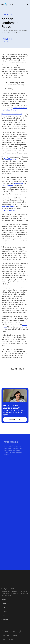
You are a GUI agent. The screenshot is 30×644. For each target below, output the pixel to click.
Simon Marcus (7, 186)
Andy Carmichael (8, 206)
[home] (8, 5)
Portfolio (5, 612)
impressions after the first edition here (14, 109)
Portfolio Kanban (8, 210)
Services (5, 616)
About (4, 608)
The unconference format (12, 114)
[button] (27, 5)
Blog (3, 620)
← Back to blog (7, 14)
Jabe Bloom (18, 184)
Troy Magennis (10, 159)
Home (4, 604)
